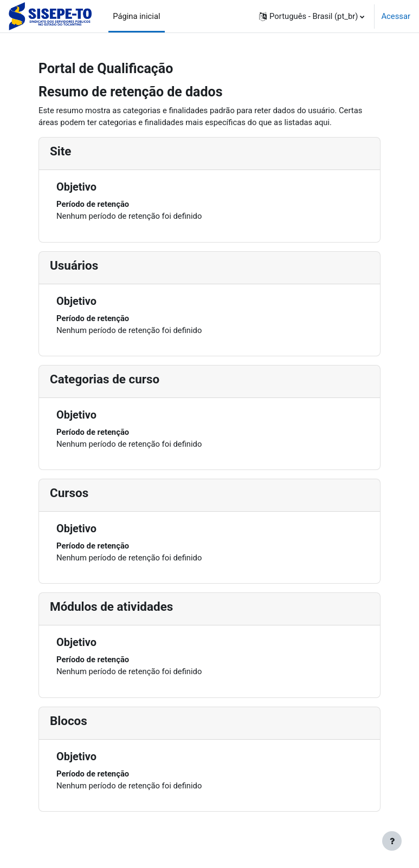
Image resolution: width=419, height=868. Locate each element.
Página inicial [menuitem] (136, 16)
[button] (312, 16)
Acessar (396, 16)
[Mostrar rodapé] (392, 841)
